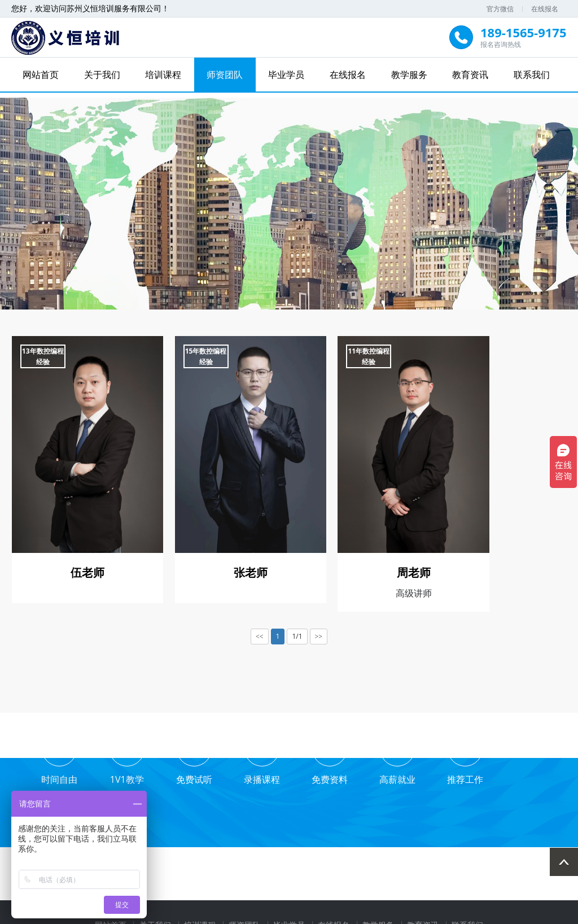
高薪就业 (388, 777)
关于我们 (103, 75)
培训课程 (164, 75)
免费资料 (322, 777)
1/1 (297, 626)
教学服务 (408, 75)
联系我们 (531, 75)
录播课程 (256, 777)
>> (319, 626)
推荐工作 (454, 777)
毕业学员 (286, 75)
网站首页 (42, 75)
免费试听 (190, 777)
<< (260, 626)
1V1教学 (124, 777)
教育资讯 (469, 75)
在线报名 (545, 9)
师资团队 (225, 75)
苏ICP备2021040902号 (371, 914)
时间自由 (58, 777)
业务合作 (520, 777)
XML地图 (429, 914)
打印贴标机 (307, 877)
